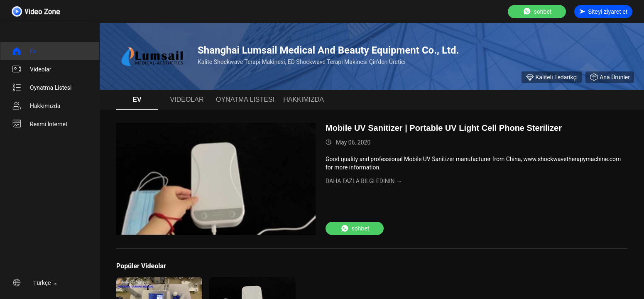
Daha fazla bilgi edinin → (364, 181)
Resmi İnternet (39, 124)
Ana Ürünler (610, 77)
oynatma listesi (42, 88)
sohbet (537, 11)
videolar (31, 69)
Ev (24, 51)
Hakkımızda (36, 106)
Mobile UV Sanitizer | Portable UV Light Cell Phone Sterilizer (444, 128)
